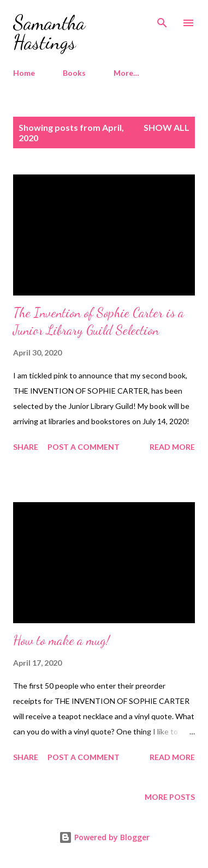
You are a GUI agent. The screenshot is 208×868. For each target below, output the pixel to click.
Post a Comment (84, 447)
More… (126, 73)
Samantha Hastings (49, 32)
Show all (167, 127)
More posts (170, 797)
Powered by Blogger (104, 837)
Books (74, 73)
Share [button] (26, 447)
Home (24, 73)
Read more (172, 447)
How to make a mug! (61, 640)
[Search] (162, 20)
